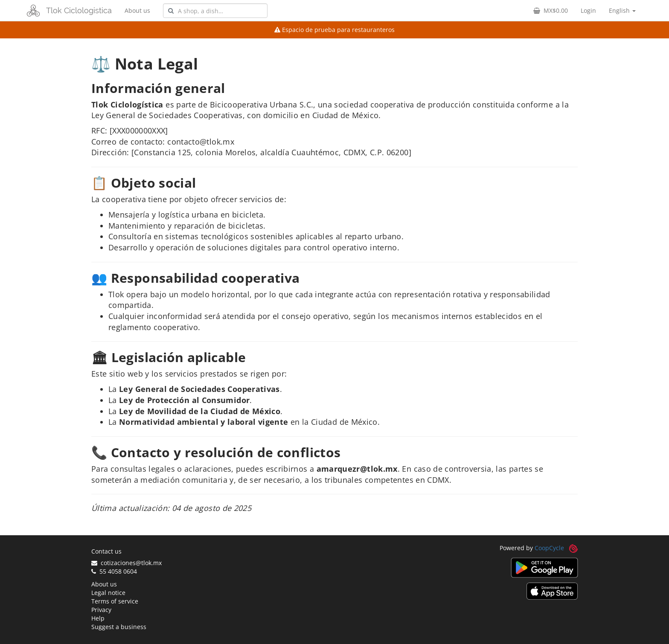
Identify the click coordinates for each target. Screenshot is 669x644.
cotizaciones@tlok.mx (127, 563)
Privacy (101, 610)
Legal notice (108, 593)
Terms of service (115, 601)
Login (588, 10)
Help (98, 618)
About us (137, 10)
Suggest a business (119, 627)
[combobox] (215, 11)
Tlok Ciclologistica (79, 10)
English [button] (622, 10)
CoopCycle (549, 548)
